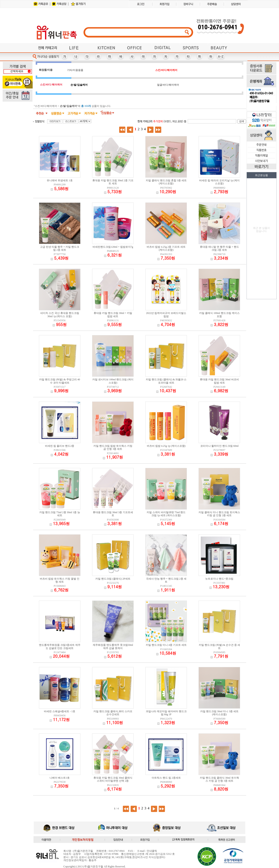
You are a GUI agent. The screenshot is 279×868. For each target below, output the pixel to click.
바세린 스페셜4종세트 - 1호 (60, 711)
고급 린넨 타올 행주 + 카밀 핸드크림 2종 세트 (60, 248)
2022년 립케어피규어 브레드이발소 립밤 (166, 315)
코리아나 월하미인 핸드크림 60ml (220, 446)
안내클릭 (152, 851)
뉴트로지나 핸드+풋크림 (219, 579)
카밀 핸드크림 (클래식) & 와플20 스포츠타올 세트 (166, 381)
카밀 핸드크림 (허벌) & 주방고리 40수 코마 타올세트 (59, 381)
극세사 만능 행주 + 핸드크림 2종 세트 (166, 580)
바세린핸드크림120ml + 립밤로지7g (113, 247)
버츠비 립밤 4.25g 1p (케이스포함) (166, 446)
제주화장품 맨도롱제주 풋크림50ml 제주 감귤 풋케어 (113, 646)
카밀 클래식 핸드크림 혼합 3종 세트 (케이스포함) (166, 182)
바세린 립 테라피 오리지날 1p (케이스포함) (219, 182)
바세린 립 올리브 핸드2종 (60, 446)
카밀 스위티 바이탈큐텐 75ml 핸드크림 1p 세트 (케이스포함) (166, 514)
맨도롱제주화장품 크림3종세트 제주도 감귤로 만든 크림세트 (60, 646)
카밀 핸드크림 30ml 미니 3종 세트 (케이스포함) (220, 713)
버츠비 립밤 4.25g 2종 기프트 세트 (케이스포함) (166, 248)
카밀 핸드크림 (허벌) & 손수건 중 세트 (219, 646)
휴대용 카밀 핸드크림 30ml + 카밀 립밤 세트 (113, 315)
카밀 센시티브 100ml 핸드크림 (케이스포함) (113, 381)
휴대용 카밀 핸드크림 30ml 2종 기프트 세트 (113, 182)
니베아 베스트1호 (60, 778)
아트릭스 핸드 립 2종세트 (166, 778)
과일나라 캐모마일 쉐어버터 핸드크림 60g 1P (166, 713)
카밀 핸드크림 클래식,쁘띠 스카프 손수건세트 (113, 713)
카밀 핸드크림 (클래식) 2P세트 (113, 579)
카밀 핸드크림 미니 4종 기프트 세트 (166, 645)
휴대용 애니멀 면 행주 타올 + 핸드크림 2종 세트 (219, 248)
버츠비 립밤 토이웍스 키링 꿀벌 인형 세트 (60, 580)
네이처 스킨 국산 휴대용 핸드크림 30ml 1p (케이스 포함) (60, 315)
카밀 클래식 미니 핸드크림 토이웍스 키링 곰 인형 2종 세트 (219, 514)
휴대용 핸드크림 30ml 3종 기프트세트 (113, 514)
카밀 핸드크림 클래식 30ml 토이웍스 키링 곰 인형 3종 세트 (219, 779)
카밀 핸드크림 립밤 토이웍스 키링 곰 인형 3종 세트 (113, 447)
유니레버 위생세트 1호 (60, 180)
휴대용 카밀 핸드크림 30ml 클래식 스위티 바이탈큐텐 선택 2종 (113, 779)
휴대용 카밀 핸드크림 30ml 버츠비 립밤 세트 (219, 381)
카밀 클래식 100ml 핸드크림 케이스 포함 (219, 315)
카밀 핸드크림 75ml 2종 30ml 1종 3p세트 (60, 514)
